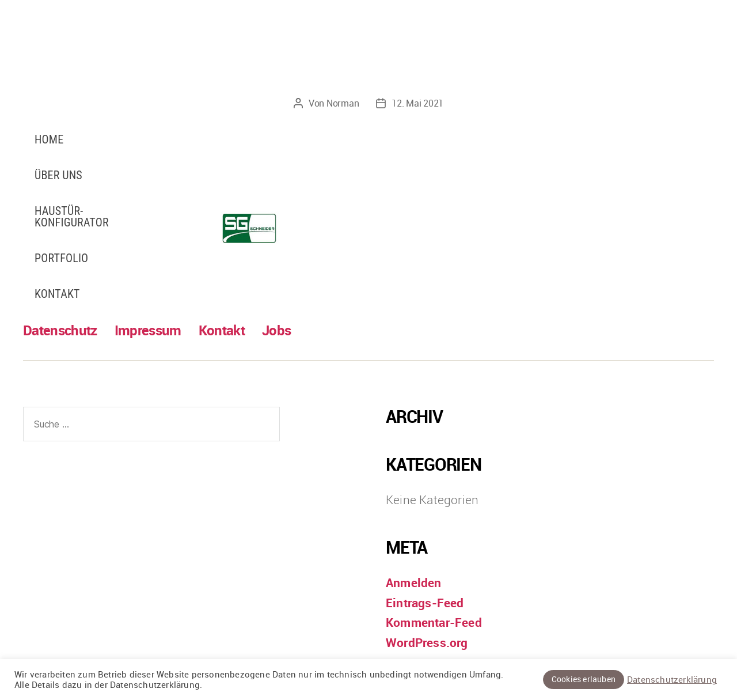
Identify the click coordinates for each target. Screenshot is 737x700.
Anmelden (414, 582)
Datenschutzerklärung (672, 680)
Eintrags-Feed (425, 603)
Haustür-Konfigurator (72, 217)
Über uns (58, 175)
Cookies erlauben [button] (584, 679)
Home (49, 139)
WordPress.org (427, 642)
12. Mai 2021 (417, 103)
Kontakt (57, 294)
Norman (343, 103)
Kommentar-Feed (434, 622)
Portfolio (61, 258)
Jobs (276, 330)
